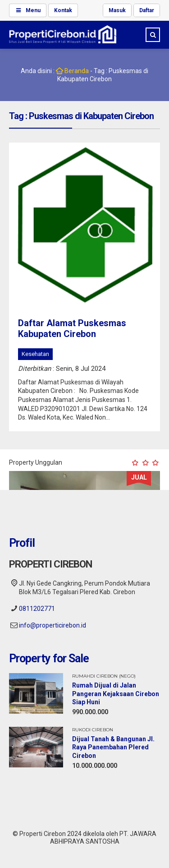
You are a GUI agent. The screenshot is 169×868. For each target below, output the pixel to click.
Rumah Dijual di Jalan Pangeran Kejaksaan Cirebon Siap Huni (116, 693)
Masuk (117, 10)
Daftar (147, 10)
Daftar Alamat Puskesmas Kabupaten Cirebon (72, 328)
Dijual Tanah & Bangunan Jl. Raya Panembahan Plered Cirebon (113, 747)
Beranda (72, 71)
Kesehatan (35, 354)
